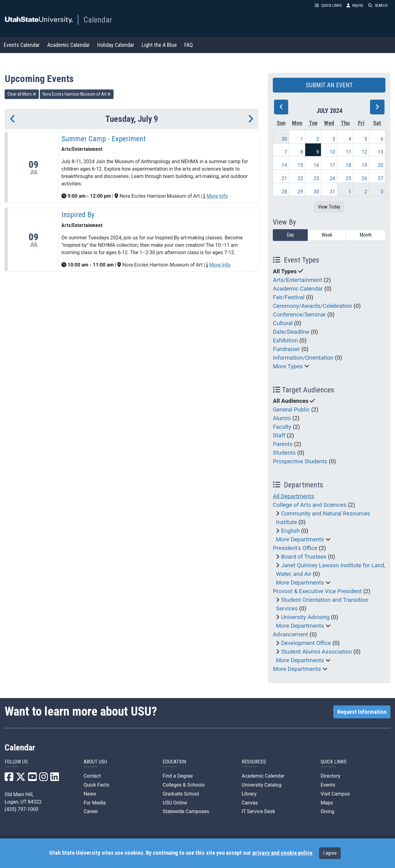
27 (380, 178)
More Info (217, 196)
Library (249, 794)
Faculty (282, 427)
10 (332, 152)
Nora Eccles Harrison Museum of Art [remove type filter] (77, 94)
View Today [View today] (329, 207)
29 (300, 192)
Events (328, 785)
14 (284, 165)
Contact (92, 776)
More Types (288, 366)
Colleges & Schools (184, 785)
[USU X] (21, 779)
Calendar (98, 20)
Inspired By (78, 215)
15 (300, 165)
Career (91, 811)
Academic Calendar (69, 45)
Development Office (306, 643)
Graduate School (181, 794)
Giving (327, 811)
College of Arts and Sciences (310, 505)
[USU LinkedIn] (55, 779)
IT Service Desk (258, 811)
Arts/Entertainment (297, 280)
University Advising (305, 617)
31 (332, 192)
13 (380, 152)
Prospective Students (300, 461)
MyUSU (355, 5)
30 (284, 139)
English (290, 531)
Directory (331, 776)
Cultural (283, 323)
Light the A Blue (159, 45)
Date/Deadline (291, 332)
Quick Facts (96, 785)
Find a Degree (178, 776)
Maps (327, 803)
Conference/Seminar (299, 315)
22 (300, 178)
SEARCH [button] (378, 5)
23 (316, 178)
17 (332, 165)
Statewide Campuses (186, 811)
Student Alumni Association (317, 652)
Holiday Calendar (116, 45)
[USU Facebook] (9, 779)
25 (348, 178)
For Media (95, 803)
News (90, 794)
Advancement (290, 634)
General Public (291, 410)
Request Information (362, 712)
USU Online (175, 803)
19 (364, 165)
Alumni (282, 418)
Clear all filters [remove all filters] (22, 94)
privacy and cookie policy (282, 853)
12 (364, 152)
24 (332, 178)
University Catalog (262, 785)
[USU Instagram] (44, 779)
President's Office (295, 548)
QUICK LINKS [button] (328, 5)
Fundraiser (286, 349)
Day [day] (290, 235)
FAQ (189, 45)
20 (380, 165)
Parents (283, 444)
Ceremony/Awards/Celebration (312, 306)
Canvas (250, 803)
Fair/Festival (289, 297)
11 (348, 152)
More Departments (300, 539)
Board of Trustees (304, 557)
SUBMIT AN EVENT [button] (329, 85)
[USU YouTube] (32, 779)
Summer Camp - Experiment (104, 139)
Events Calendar (22, 45)
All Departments (293, 496)
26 (364, 178)
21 (284, 178)
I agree (330, 853)
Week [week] (327, 235)
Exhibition (285, 341)
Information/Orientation (303, 358)
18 (348, 165)
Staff (279, 436)
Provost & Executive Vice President (317, 591)
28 (284, 192)
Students (284, 453)
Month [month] (366, 235)
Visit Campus (335, 794)
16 (316, 165)
